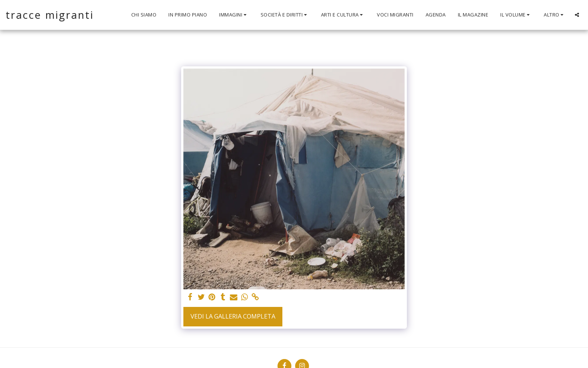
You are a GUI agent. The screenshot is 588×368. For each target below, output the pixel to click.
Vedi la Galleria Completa (233, 316)
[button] (234, 15)
